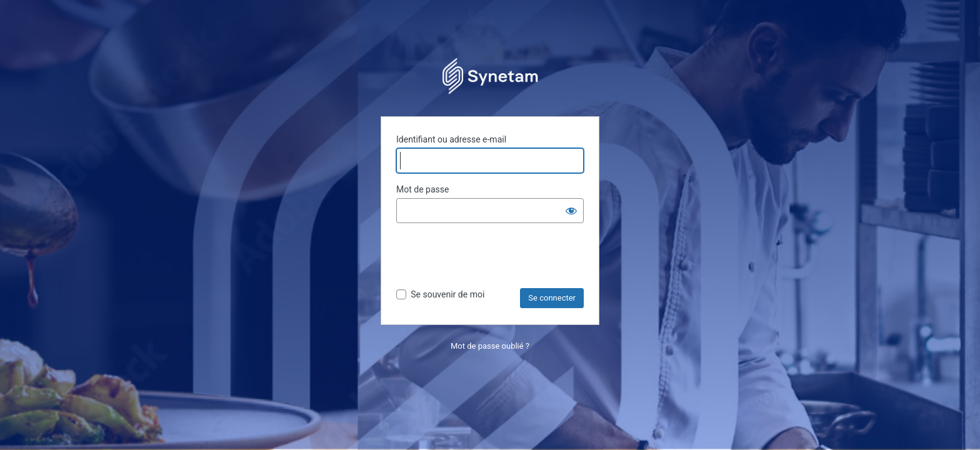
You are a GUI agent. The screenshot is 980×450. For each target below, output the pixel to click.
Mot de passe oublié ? (490, 346)
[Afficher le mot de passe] (571, 211)
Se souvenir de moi (447, 294)
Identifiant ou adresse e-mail (451, 139)
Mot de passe (422, 189)
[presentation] (491, 257)
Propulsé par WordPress (490, 75)
